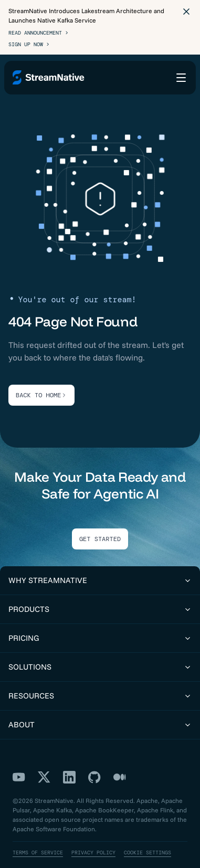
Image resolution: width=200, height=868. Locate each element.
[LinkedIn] (69, 777)
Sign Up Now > (29, 44)
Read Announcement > (38, 33)
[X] (44, 777)
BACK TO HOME (41, 395)
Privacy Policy (93, 853)
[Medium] (120, 777)
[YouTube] (19, 777)
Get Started (100, 539)
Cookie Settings (148, 853)
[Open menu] (181, 78)
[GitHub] (94, 777)
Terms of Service (38, 853)
